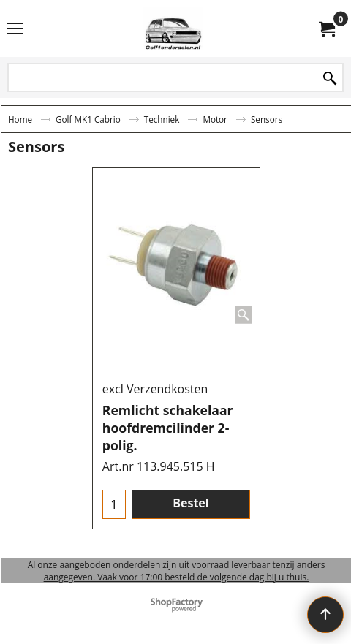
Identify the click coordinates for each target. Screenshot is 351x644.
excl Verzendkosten (155, 389)
